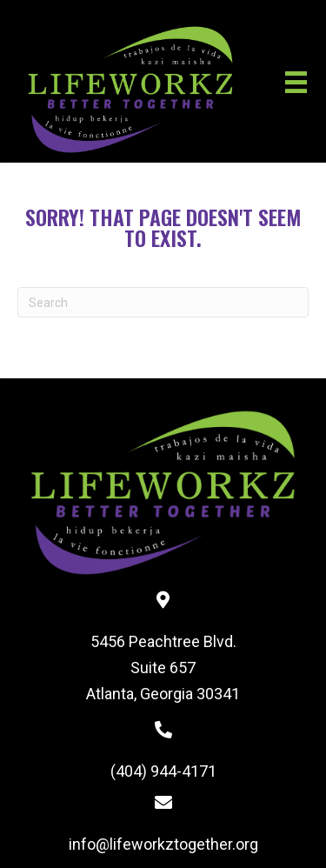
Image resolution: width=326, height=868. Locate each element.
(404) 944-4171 (163, 771)
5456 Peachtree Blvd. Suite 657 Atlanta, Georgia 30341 (163, 667)
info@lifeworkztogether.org (163, 844)
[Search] (163, 302)
